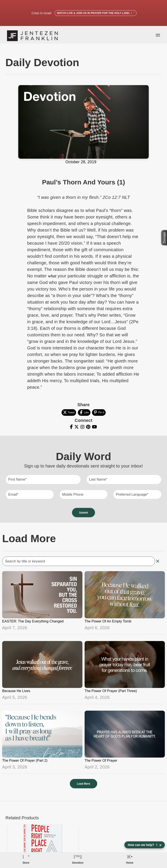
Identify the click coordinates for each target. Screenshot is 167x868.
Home (130, 863)
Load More (84, 786)
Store (26, 863)
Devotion (78, 863)
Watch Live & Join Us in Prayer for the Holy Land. (96, 13)
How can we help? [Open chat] (145, 845)
